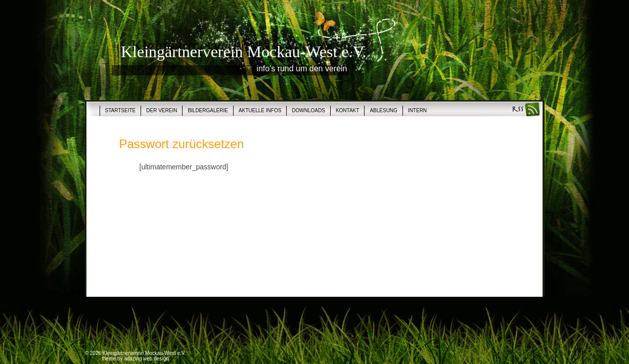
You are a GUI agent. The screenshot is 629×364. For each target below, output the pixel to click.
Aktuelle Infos (260, 110)
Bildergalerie (208, 110)
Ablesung (383, 110)
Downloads (308, 110)
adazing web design (146, 359)
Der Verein (162, 110)
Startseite (121, 110)
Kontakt (347, 110)
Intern (417, 110)
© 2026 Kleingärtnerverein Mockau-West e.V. (136, 353)
